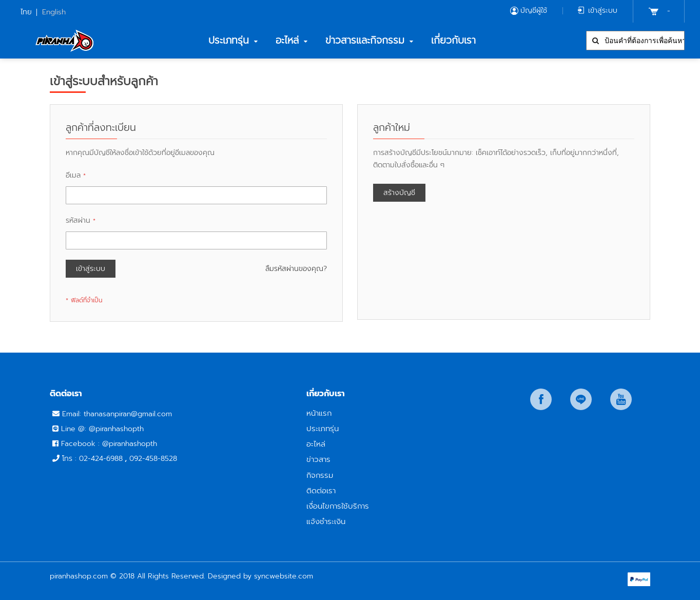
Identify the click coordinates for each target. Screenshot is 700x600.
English (54, 12)
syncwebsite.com (284, 576)
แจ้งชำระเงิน (326, 521)
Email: (73, 414)
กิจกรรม (320, 475)
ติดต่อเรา (321, 490)
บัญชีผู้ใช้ (534, 11)
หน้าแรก (319, 413)
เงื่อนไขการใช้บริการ (338, 506)
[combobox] (635, 41)
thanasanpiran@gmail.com (128, 414)
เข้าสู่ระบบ (603, 11)
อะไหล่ (316, 444)
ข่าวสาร (318, 459)
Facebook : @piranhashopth (109, 444)
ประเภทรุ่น (323, 428)
